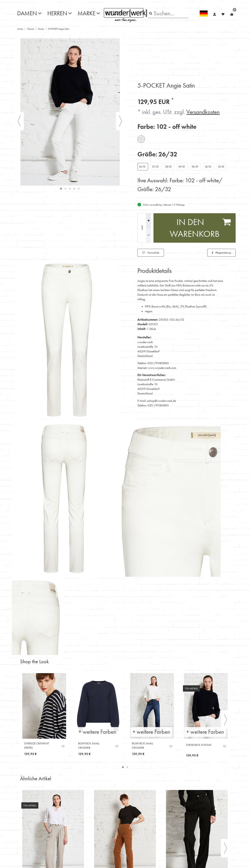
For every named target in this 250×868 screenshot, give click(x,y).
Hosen (41, 29)
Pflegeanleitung (221, 253)
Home (20, 29)
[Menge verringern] (148, 235)
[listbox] (44, 706)
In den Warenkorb (200, 228)
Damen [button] (27, 13)
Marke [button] (86, 13)
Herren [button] (57, 13)
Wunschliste (151, 253)
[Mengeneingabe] (142, 228)
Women (30, 29)
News (114, 13)
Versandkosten (203, 112)
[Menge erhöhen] (148, 221)
